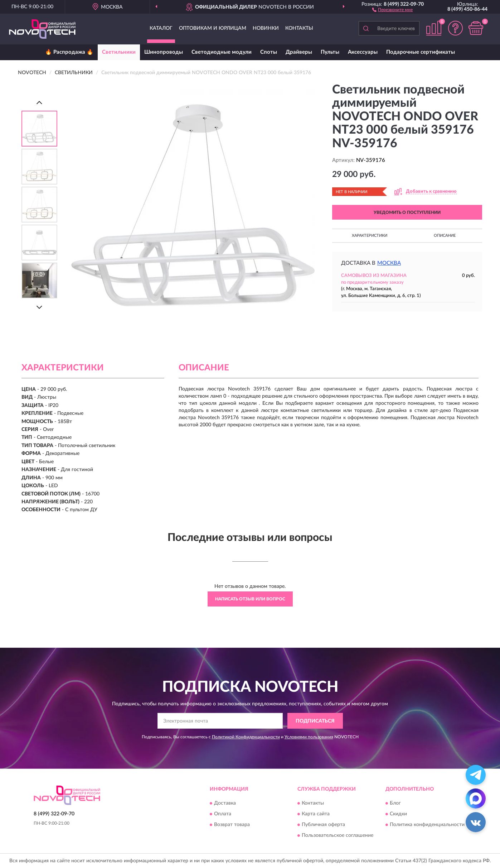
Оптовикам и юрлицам (213, 28)
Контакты (299, 28)
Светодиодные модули (222, 52)
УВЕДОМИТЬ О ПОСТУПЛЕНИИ (407, 212)
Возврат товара (232, 825)
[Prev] (39, 102)
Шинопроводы (164, 52)
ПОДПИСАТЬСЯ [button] (315, 721)
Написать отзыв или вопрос (250, 599)
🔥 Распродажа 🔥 (69, 52)
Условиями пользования (309, 737)
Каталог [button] (161, 28)
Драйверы (299, 52)
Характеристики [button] (370, 236)
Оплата (223, 814)
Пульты (330, 52)
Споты (269, 52)
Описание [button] (445, 236)
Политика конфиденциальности (427, 825)
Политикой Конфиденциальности (246, 737)
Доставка (225, 803)
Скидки (398, 814)
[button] (392, 9)
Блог (395, 803)
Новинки (266, 28)
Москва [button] (389, 263)
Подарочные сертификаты (421, 52)
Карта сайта (316, 814)
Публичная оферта (323, 825)
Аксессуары (363, 52)
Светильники (119, 52)
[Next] (39, 307)
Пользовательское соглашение (338, 835)
